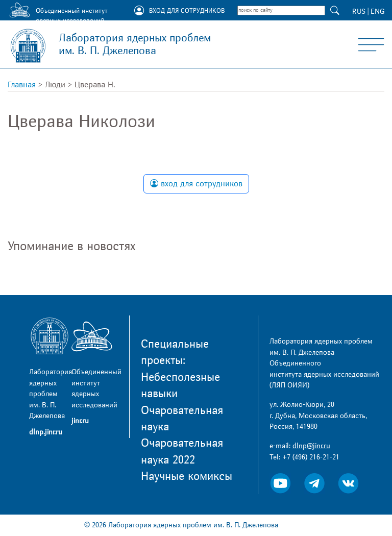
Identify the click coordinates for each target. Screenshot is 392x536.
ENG (377, 11)
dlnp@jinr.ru (311, 446)
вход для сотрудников (196, 184)
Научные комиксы (187, 476)
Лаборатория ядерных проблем (135, 44)
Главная (22, 85)
